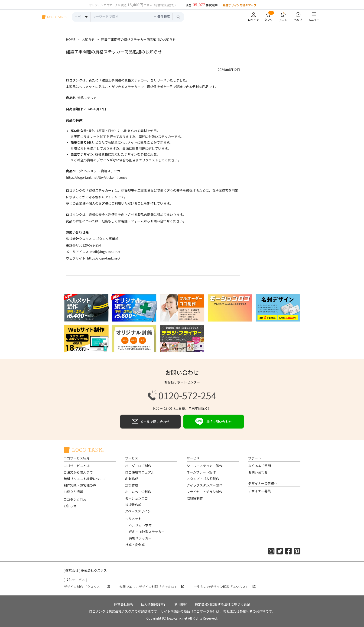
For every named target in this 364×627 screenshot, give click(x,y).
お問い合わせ (258, 472)
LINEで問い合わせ (214, 422)
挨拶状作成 (133, 505)
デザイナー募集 (260, 491)
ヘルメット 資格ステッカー (104, 171)
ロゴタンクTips (75, 499)
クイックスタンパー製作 (205, 485)
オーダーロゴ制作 (138, 466)
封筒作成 (132, 485)
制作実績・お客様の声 (80, 485)
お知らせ (88, 39)
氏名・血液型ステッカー (147, 532)
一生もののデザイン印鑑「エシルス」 (225, 587)
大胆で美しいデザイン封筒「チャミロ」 (152, 587)
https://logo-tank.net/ (104, 258)
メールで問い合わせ (151, 422)
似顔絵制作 (195, 498)
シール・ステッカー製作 (205, 466)
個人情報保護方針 (154, 604)
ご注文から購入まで (78, 472)
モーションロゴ (136, 498)
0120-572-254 (182, 395)
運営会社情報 (124, 604)
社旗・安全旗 (135, 545)
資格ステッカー (140, 538)
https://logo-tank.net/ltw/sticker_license (97, 177)
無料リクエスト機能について (85, 479)
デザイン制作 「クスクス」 (87, 587)
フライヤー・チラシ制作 (204, 492)
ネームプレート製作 (201, 472)
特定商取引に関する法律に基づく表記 (222, 604)
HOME (71, 39)
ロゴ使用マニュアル (140, 472)
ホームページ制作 (138, 492)
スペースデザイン (138, 511)
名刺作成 (132, 479)
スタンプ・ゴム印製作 (203, 479)
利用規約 (181, 604)
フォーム (137, 221)
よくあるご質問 (260, 466)
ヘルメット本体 (140, 525)
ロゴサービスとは (77, 466)
